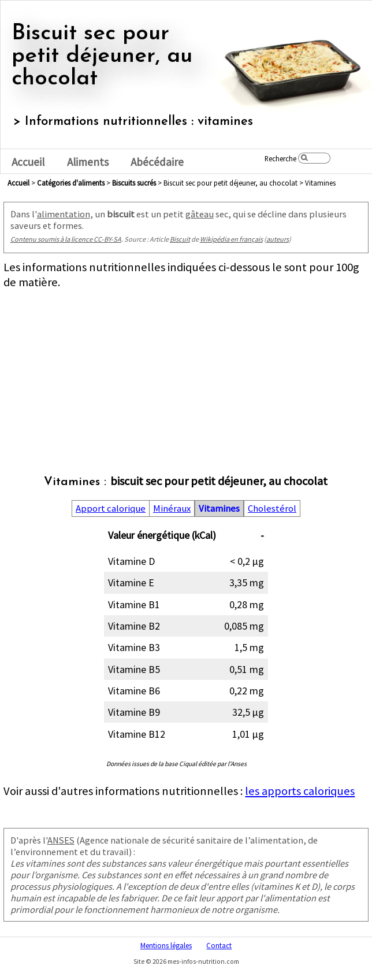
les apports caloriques (300, 791)
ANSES (61, 840)
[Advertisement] (185, 371)
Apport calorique (111, 509)
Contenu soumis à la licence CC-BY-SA (66, 239)
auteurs (278, 239)
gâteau (200, 214)
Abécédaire (157, 162)
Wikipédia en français (231, 239)
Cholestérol (272, 509)
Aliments (88, 162)
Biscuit (180, 239)
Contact (219, 945)
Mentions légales (166, 945)
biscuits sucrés (134, 183)
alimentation (64, 214)
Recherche (280, 158)
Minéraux (172, 509)
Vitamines (219, 509)
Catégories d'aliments (71, 183)
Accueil (28, 162)
